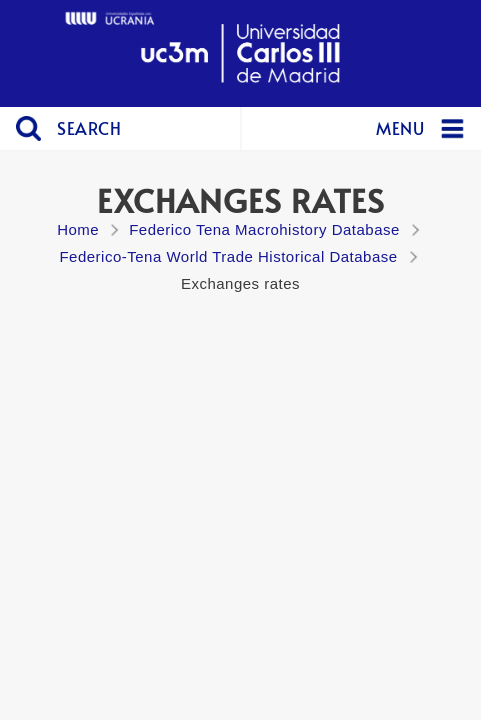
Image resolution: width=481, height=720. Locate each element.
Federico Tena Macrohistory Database (264, 229)
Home (78, 229)
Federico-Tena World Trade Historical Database (228, 256)
